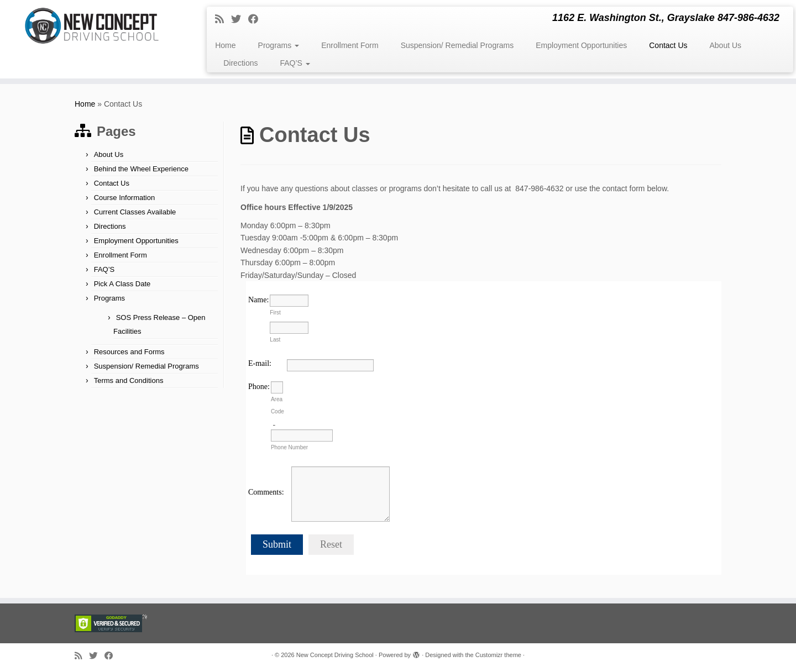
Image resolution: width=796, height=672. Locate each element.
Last (275, 340)
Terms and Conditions (129, 380)
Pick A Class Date (122, 284)
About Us (726, 45)
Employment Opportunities (581, 45)
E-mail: (260, 363)
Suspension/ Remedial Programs (457, 45)
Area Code (277, 405)
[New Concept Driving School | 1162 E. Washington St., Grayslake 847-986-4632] (92, 26)
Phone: (259, 387)
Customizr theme (498, 655)
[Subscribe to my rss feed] (223, 19)
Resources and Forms (129, 352)
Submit (277, 544)
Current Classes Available (135, 212)
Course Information (125, 198)
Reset (331, 544)
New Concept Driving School (335, 655)
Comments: (266, 492)
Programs (279, 45)
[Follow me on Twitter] (240, 19)
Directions (240, 63)
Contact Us (668, 45)
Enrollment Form (350, 45)
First (275, 313)
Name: (258, 300)
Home (225, 45)
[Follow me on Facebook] (257, 19)
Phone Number (289, 447)
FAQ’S (295, 63)
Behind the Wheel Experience (141, 169)
